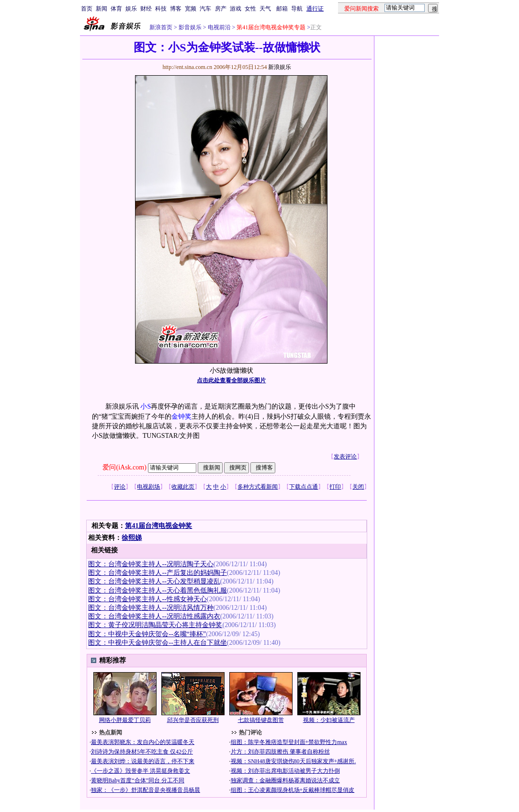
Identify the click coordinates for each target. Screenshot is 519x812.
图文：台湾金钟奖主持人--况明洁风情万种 (151, 608)
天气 (265, 9)
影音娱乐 (190, 27)
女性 (250, 9)
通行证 (315, 9)
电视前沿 (219, 27)
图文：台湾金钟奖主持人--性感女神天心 (147, 599)
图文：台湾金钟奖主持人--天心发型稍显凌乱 (154, 581)
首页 (87, 9)
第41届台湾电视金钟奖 (158, 526)
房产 (221, 9)
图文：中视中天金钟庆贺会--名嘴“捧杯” (147, 634)
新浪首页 (161, 27)
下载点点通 (304, 487)
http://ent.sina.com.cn (188, 67)
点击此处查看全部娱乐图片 (231, 380)
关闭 (358, 487)
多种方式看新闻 (258, 487)
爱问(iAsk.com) (124, 467)
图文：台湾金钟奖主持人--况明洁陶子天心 (151, 564)
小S (146, 406)
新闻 (102, 9)
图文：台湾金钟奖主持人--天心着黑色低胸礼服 (157, 590)
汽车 (205, 9)
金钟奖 (181, 417)
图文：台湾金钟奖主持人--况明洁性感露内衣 (154, 616)
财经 (146, 9)
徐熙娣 (132, 538)
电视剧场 (148, 487)
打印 (335, 487)
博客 (176, 9)
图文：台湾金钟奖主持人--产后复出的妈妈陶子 (157, 573)
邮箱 (282, 9)
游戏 (236, 9)
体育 (116, 9)
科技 (161, 9)
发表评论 (345, 457)
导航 (297, 9)
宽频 (191, 9)
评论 (120, 487)
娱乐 (131, 9)
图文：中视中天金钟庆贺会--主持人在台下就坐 (157, 643)
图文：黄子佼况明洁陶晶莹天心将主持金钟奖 (155, 625)
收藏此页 (183, 487)
